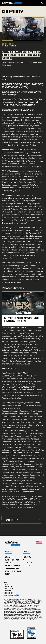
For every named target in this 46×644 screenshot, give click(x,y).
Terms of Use (8, 587)
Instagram (27, 563)
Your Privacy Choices (11, 595)
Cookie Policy (8, 591)
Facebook (27, 557)
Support (7, 584)
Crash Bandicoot (12, 569)
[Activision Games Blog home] (13, 544)
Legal (5, 582)
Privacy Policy (8, 589)
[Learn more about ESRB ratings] (17, 635)
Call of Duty (10, 557)
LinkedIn (27, 566)
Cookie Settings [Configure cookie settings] (8, 593)
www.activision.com (28, 395)
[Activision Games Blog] (12, 3)
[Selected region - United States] (39, 542)
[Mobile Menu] (37, 3)
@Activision (16, 398)
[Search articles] (42, 3)
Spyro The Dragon (12, 566)
